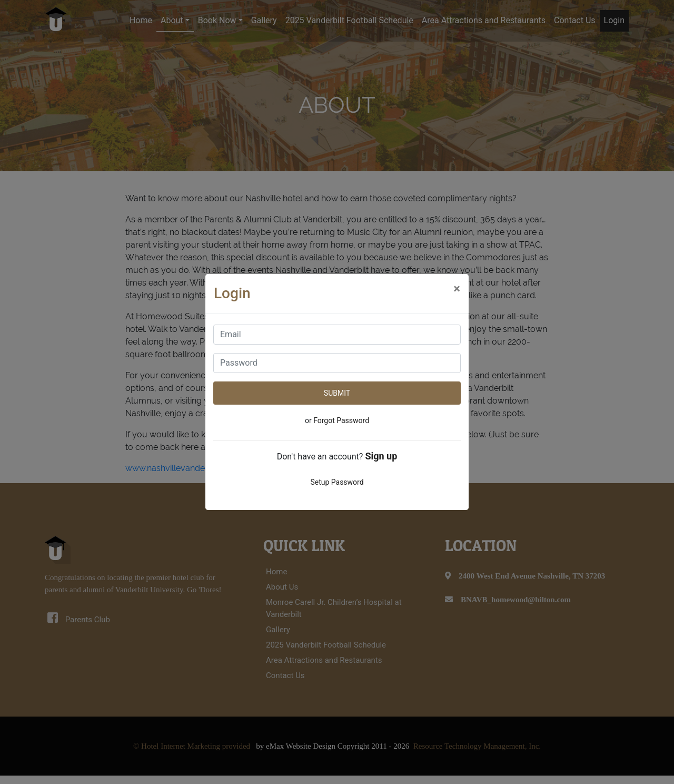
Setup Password (337, 482)
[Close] (457, 289)
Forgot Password (341, 420)
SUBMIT (337, 393)
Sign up (381, 456)
